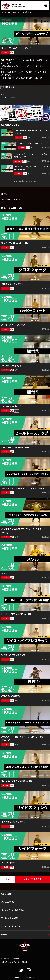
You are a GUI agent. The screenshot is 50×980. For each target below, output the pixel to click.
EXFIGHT (5, 934)
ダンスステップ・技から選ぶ (13, 910)
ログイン (7, 879)
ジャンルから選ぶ (8, 902)
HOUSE (15, 12)
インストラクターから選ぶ (12, 926)
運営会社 (25, 962)
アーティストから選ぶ (10, 918)
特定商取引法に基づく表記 (10, 962)
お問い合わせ (6, 958)
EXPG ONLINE (6, 12)
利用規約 (16, 958)
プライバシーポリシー (29, 958)
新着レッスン (6, 894)
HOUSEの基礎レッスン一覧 (25, 181)
